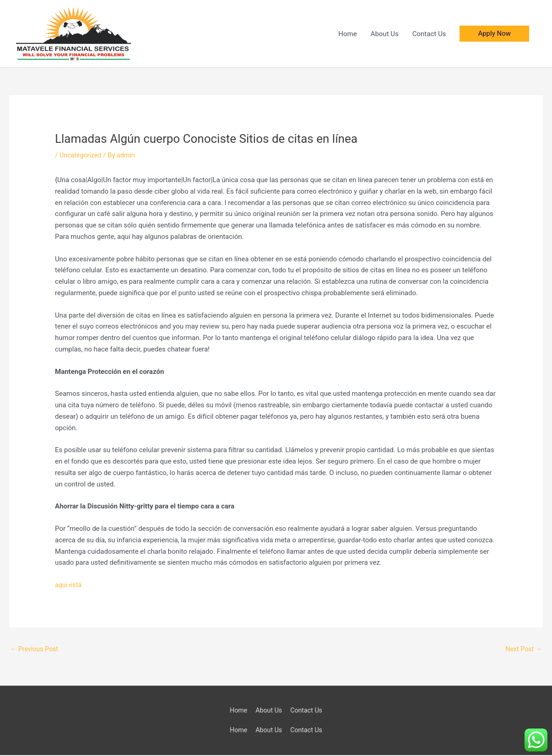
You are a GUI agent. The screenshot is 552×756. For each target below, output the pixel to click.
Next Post (523, 649)
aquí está (69, 585)
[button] (494, 34)
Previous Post (35, 649)
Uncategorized (81, 155)
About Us (385, 34)
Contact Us (429, 34)
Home (347, 34)
